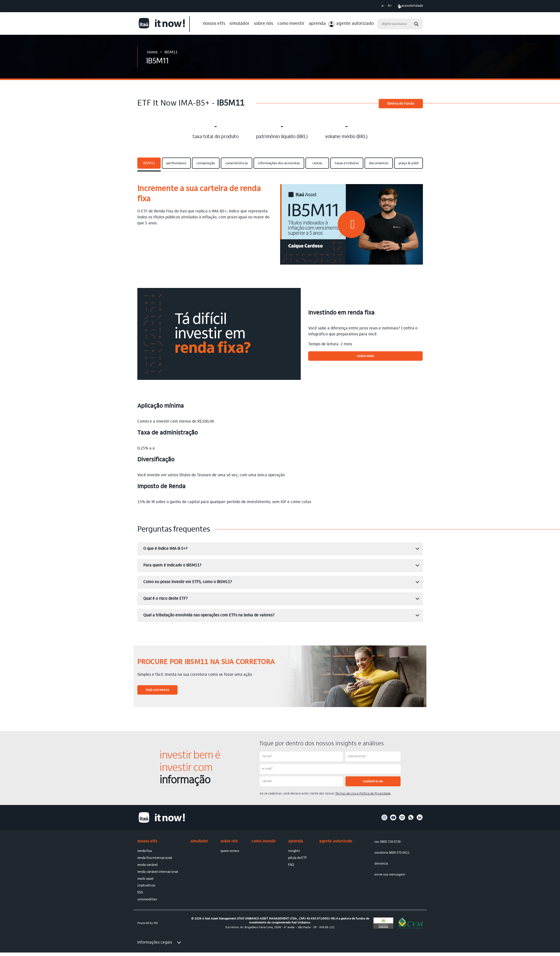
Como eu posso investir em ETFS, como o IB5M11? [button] (281, 582)
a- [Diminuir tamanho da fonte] (383, 6)
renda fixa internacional (155, 858)
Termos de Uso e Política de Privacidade (363, 794)
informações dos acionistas (279, 163)
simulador (240, 24)
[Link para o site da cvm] (411, 923)
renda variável (148, 865)
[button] (352, 224)
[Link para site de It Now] (164, 24)
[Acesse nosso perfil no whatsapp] (411, 820)
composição (206, 163)
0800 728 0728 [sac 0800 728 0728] (390, 842)
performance (176, 163)
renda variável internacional (158, 872)
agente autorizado (355, 24)
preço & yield (409, 163)
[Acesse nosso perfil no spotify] (402, 820)
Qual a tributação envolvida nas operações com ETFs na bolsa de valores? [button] (281, 615)
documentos (379, 163)
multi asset (146, 879)
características (237, 163)
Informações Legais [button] (159, 943)
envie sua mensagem (390, 875)
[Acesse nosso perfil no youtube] (393, 820)
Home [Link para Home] (152, 52)
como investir (291, 24)
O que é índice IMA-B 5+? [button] (281, 549)
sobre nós (263, 24)
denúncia (381, 864)
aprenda (317, 24)
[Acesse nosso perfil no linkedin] (420, 820)
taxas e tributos (347, 163)
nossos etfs (214, 24)
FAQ (291, 865)
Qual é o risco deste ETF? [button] (281, 599)
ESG (140, 893)
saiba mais (366, 356)
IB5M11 (149, 163)
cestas (317, 163)
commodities (147, 900)
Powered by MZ (148, 923)
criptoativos (146, 886)
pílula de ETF (297, 858)
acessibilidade (410, 6)
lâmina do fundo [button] (401, 104)
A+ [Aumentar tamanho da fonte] (390, 6)
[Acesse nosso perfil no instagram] (385, 820)
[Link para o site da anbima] (383, 923)
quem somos (230, 851)
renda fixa (145, 851)
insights (294, 851)
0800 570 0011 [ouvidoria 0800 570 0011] (399, 853)
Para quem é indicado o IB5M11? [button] (281, 565)
